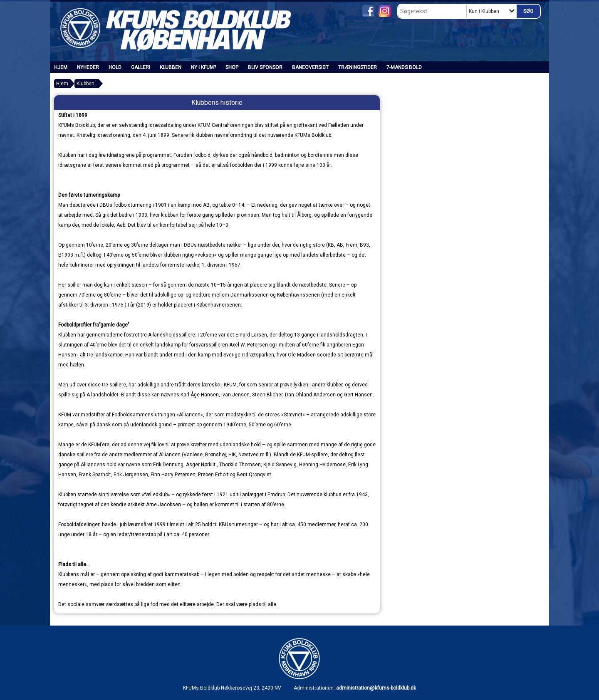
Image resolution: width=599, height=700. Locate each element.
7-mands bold (404, 67)
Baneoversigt (310, 67)
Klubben (171, 67)
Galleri (141, 67)
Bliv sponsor (265, 67)
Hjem (61, 67)
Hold (115, 67)
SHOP (232, 67)
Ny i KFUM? (203, 67)
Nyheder (88, 67)
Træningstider (358, 67)
